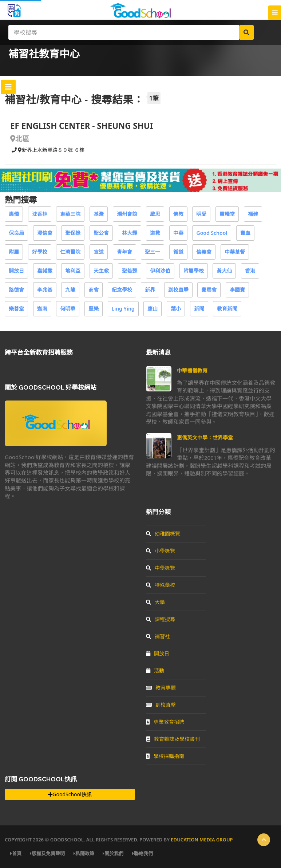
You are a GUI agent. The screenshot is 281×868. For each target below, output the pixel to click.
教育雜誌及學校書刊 (173, 739)
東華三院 (70, 214)
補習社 (158, 636)
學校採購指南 (165, 756)
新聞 (199, 309)
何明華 (68, 309)
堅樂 (94, 309)
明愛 (201, 214)
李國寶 (237, 290)
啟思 (155, 214)
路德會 (16, 290)
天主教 (101, 271)
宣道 (99, 252)
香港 (250, 271)
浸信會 (45, 233)
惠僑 (14, 214)
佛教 (178, 214)
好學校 (40, 252)
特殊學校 (161, 585)
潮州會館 (127, 214)
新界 (150, 290)
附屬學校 (194, 271)
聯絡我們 (143, 853)
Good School (212, 233)
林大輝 (130, 233)
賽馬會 (209, 290)
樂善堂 (16, 309)
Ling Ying (123, 309)
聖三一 (153, 252)
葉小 (176, 309)
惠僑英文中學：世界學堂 (205, 437)
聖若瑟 (130, 271)
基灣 (99, 214)
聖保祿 (73, 233)
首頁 (16, 853)
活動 (155, 670)
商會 (94, 290)
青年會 (124, 252)
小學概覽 (161, 551)
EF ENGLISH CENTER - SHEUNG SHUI (82, 126)
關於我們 (113, 853)
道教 (155, 233)
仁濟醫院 (70, 252)
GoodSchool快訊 (70, 794)
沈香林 (40, 214)
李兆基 (45, 290)
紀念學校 (122, 290)
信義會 (204, 252)
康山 (153, 309)
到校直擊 (178, 290)
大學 (155, 602)
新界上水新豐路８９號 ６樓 (51, 150)
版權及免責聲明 (47, 853)
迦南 (42, 309)
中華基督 (235, 252)
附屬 (14, 252)
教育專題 (161, 688)
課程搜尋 (161, 619)
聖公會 (101, 233)
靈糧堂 (227, 214)
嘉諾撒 (45, 271)
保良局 (16, 233)
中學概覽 (161, 568)
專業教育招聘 (165, 722)
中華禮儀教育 (192, 370)
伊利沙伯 (160, 271)
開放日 (16, 271)
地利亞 (73, 271)
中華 (178, 233)
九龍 (70, 290)
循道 (178, 252)
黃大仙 (224, 271)
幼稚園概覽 (163, 534)
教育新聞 (227, 309)
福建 (253, 214)
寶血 (245, 233)
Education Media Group (202, 840)
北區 (20, 139)
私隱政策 (84, 853)
